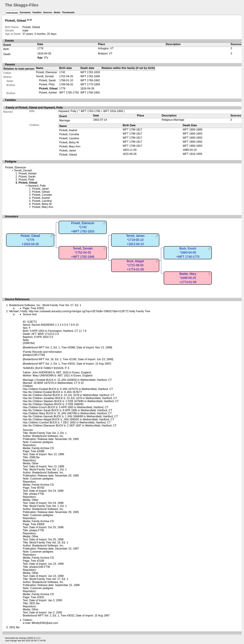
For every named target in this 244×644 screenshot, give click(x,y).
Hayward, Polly (67, 111)
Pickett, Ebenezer (47, 72)
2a (31, 20)
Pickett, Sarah (47, 80)
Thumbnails (68, 12)
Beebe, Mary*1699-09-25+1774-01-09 (188, 278)
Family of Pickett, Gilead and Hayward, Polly (34, 108)
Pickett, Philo (47, 84)
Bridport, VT (105, 53)
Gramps (23, 638)
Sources (48, 12)
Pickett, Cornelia (69, 134)
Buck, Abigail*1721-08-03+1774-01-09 (135, 265)
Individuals (12, 13)
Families (37, 12)
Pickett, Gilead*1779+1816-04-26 (30, 240)
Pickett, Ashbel (48, 93)
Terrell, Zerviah (45, 76)
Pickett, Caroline (69, 138)
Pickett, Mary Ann (70, 146)
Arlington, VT (106, 48)
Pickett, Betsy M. (69, 142)
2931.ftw (14, 627)
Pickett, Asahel (68, 130)
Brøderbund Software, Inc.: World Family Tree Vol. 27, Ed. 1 (45, 305)
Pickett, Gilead (68, 155)
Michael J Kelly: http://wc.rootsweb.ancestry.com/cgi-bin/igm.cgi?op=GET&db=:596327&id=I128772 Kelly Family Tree (80, 311)
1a (28, 20)
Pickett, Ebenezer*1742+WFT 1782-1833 (83, 227)
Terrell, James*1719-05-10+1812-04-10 (135, 240)
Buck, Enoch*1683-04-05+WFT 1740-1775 (188, 253)
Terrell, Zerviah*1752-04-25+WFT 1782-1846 (83, 253)
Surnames (25, 12)
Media (57, 12)
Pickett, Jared (68, 151)
